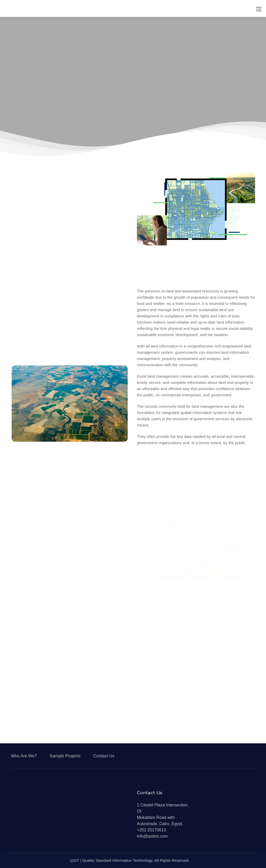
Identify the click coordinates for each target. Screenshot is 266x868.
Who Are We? (24, 756)
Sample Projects (65, 756)
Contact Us (104, 756)
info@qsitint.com (152, 836)
